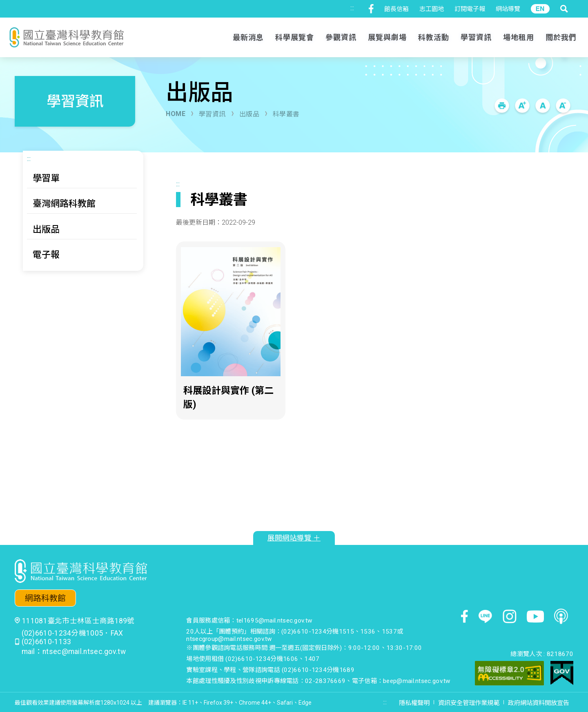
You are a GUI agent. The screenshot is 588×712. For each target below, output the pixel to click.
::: (352, 8)
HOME (176, 114)
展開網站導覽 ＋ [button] (294, 538)
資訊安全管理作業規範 (469, 703)
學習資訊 (212, 114)
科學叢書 (286, 114)
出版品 (249, 114)
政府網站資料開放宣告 (539, 703)
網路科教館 (45, 598)
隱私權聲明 (414, 703)
